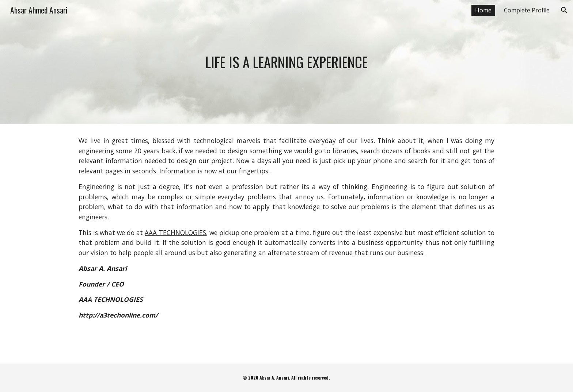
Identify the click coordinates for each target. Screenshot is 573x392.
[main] (286, 62)
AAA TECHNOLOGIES (175, 232)
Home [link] (483, 10)
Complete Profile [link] (527, 10)
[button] (564, 10)
